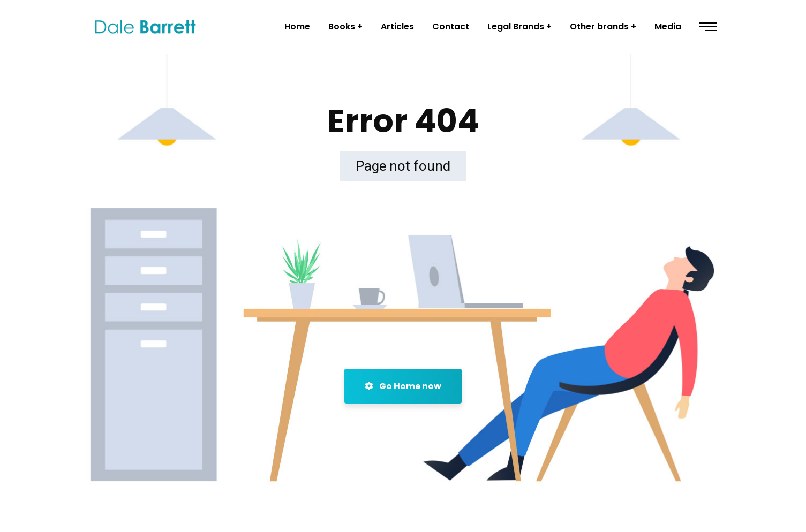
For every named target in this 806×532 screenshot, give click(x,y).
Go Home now (403, 386)
